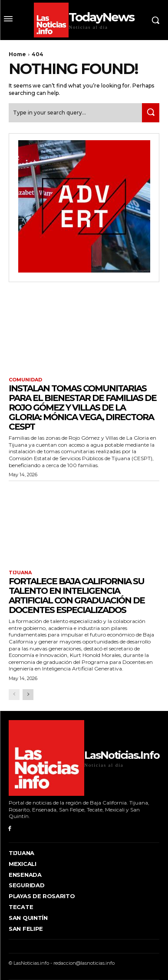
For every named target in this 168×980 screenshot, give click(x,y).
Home (17, 54)
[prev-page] (14, 695)
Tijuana (20, 573)
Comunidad (25, 380)
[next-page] (28, 695)
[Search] (151, 113)
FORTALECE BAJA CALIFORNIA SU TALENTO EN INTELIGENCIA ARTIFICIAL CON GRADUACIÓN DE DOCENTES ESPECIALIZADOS (77, 596)
